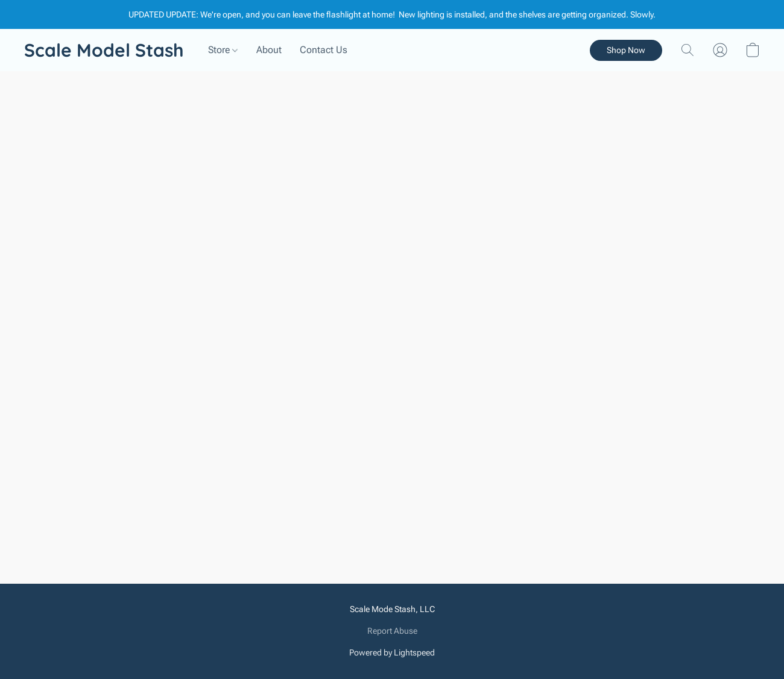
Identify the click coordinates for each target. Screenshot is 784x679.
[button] (104, 50)
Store (223, 50)
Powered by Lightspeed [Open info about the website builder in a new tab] (392, 652)
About (269, 50)
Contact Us (324, 50)
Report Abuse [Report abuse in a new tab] (392, 631)
